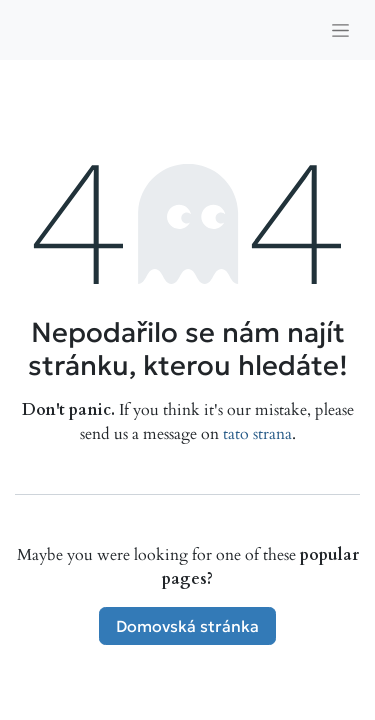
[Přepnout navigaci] (340, 30)
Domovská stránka (187, 626)
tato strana (257, 434)
